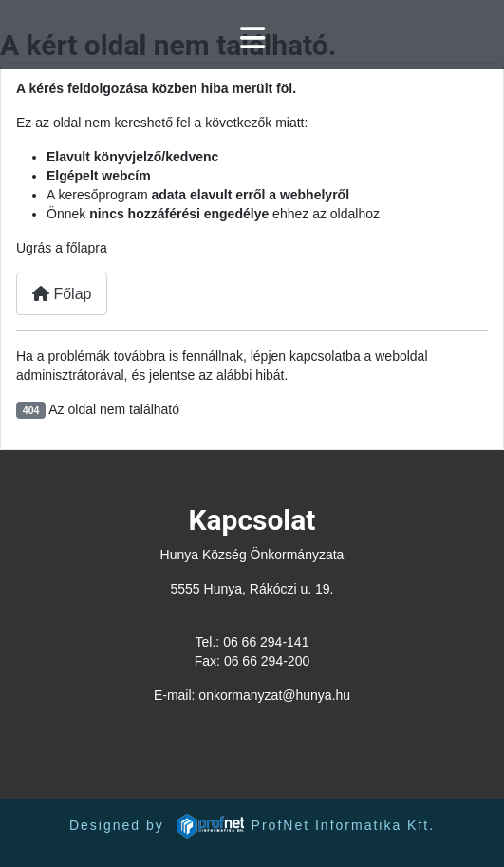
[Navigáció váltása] (252, 38)
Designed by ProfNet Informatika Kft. (252, 825)
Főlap (62, 294)
